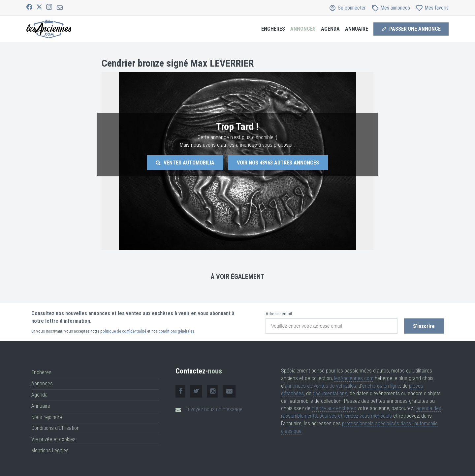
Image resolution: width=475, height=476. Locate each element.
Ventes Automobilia (185, 163)
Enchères (273, 29)
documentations (330, 393)
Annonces (303, 29)
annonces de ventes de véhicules (320, 386)
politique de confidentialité (123, 331)
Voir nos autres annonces (278, 163)
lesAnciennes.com (354, 378)
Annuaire (357, 29)
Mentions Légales (50, 450)
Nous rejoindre (47, 417)
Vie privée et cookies (53, 439)
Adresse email (279, 314)
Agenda (330, 29)
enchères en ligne (381, 386)
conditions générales (176, 331)
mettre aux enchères (334, 408)
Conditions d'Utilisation (55, 428)
